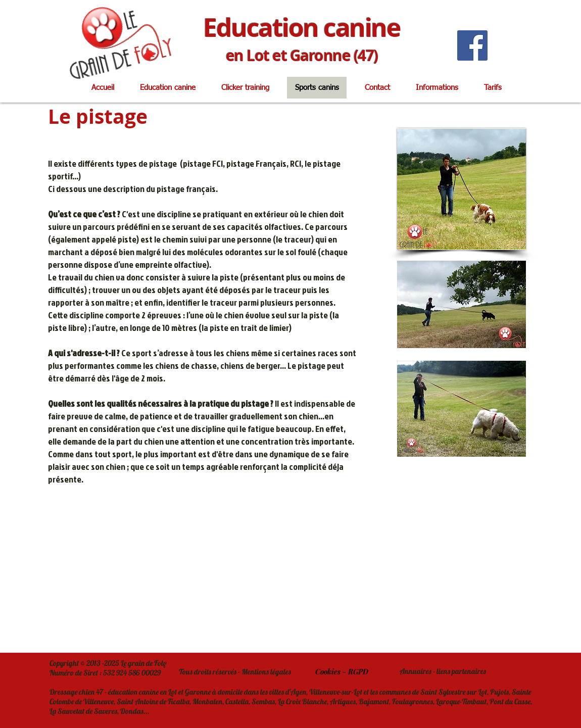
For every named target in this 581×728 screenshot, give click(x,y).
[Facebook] (472, 45)
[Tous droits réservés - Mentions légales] (235, 671)
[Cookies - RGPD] (342, 671)
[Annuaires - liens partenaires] (443, 671)
